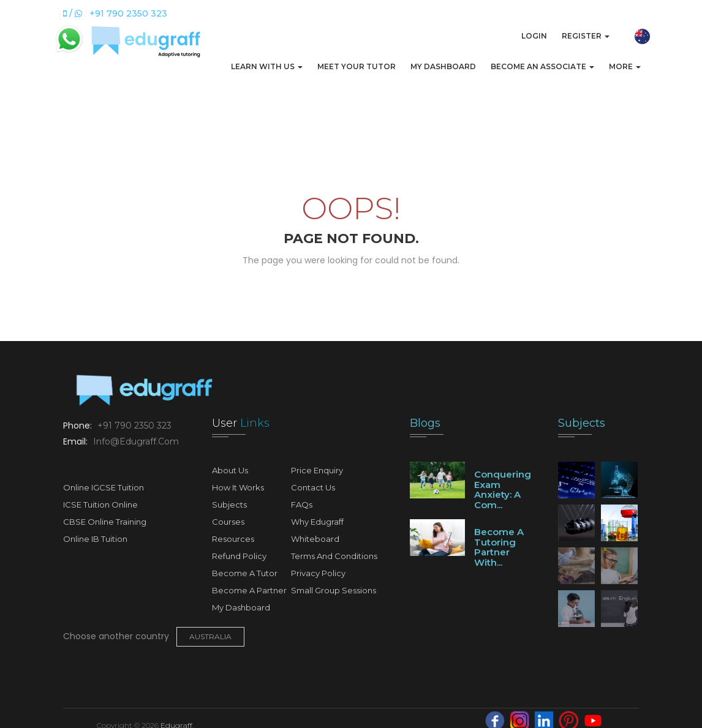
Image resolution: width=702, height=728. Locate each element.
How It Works (238, 487)
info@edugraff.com (135, 441)
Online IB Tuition (95, 539)
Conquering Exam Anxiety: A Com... (503, 490)
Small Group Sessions (334, 590)
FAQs (302, 505)
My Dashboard (443, 66)
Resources (233, 539)
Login (534, 36)
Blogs (425, 423)
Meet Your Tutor (357, 66)
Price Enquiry (317, 470)
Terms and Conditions (334, 556)
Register (586, 36)
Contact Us (313, 487)
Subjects (229, 505)
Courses (228, 522)
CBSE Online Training (105, 522)
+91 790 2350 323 (133, 426)
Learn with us (267, 66)
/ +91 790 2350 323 (115, 13)
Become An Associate (542, 66)
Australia (210, 636)
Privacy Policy (318, 573)
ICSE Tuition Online (100, 505)
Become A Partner (249, 590)
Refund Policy (239, 556)
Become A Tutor (245, 573)
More (625, 66)
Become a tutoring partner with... (499, 547)
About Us (230, 470)
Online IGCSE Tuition (104, 487)
